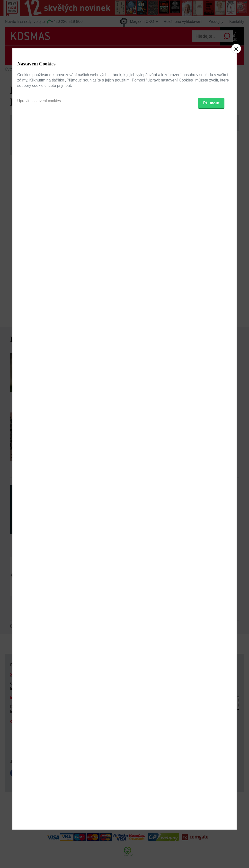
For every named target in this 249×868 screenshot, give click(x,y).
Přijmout (211, 461)
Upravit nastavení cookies (40, 459)
